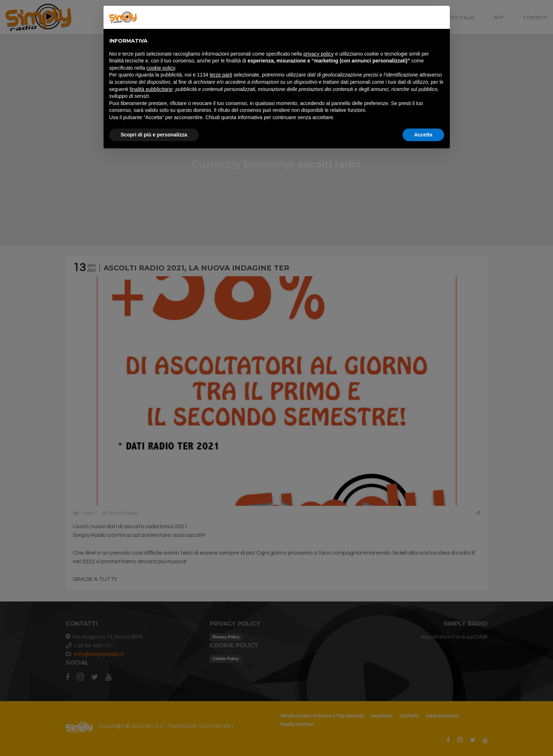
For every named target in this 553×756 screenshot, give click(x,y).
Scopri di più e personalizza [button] (154, 135)
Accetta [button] (423, 135)
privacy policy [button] (319, 54)
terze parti (221, 75)
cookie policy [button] (161, 68)
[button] (440, 17)
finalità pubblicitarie (151, 89)
